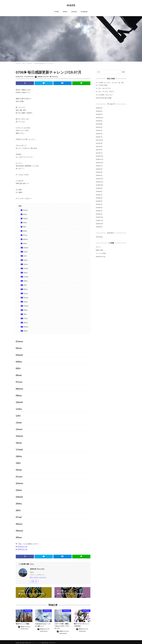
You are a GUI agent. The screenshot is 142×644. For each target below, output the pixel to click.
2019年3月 (99, 206)
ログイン (98, 246)
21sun (26, 292)
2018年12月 (99, 216)
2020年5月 (99, 168)
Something (55, 75)
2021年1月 (99, 152)
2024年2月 (99, 126)
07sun (25, 234)
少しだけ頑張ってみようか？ (105, 93)
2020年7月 (99, 164)
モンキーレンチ (36, 641)
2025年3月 (99, 113)
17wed (26, 275)
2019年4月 (99, 203)
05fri (25, 225)
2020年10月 (99, 161)
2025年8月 (99, 110)
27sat (25, 317)
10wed (26, 246)
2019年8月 (99, 190)
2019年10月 (99, 184)
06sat (25, 230)
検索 (123, 71)
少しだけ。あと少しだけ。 (104, 87)
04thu (25, 221)
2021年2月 (99, 148)
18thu (26, 280)
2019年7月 (99, 193)
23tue (26, 300)
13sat (25, 259)
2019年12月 (99, 177)
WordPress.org (101, 255)
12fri (25, 255)
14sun (26, 263)
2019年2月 (99, 209)
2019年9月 (99, 187)
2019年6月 (99, 197)
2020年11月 (99, 158)
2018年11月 (99, 219)
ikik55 (71, 5)
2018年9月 (99, 225)
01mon (25, 209)
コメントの (101, 252)
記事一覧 (34, 580)
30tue (26, 330)
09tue (25, 242)
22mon (26, 296)
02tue (25, 213)
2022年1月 (99, 136)
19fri (25, 284)
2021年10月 (99, 139)
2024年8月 (99, 123)
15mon (26, 267)
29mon (26, 325)
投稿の (99, 249)
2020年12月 (99, 155)
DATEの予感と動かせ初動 (104, 97)
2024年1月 (99, 129)
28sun (26, 321)
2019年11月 (99, 181)
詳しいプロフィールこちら (38, 576)
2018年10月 (99, 222)
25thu (26, 309)
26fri (25, 313)
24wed (26, 305)
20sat (25, 288)
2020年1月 (99, 174)
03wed (25, 217)
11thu (26, 250)
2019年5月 (99, 200)
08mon (25, 238)
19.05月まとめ (22, 545)
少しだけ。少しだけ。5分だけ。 (106, 90)
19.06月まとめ (22, 548)
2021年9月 (99, 142)
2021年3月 (99, 145)
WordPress (52, 641)
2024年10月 (99, 116)
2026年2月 (99, 107)
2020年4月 (99, 171)
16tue (26, 271)
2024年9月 (99, 119)
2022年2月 (99, 132)
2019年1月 (99, 213)
